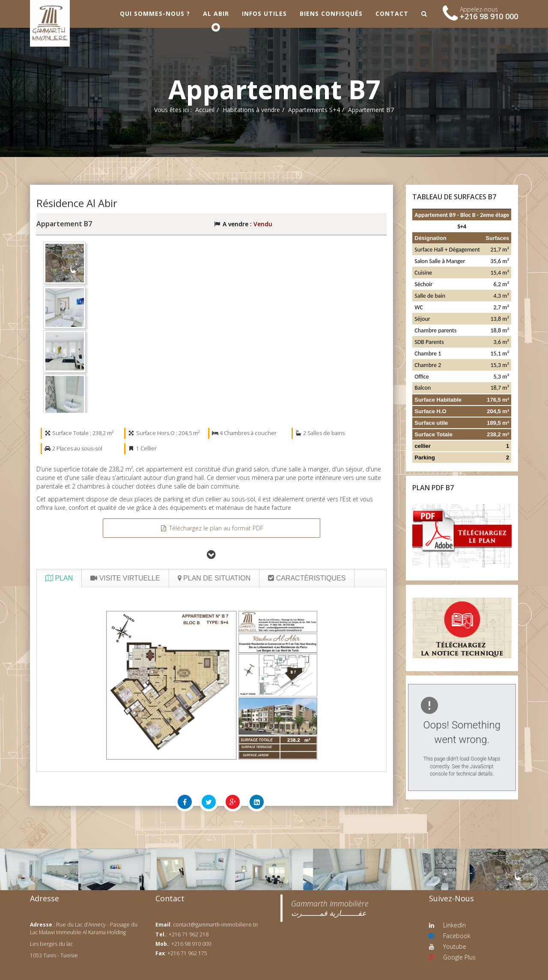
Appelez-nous (479, 9)
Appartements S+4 (314, 110)
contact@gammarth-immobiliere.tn (215, 925)
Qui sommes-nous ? (155, 13)
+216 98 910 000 (489, 16)
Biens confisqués (331, 13)
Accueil (205, 110)
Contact (392, 13)
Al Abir (216, 13)
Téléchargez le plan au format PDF (211, 528)
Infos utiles (264, 13)
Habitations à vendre (251, 110)
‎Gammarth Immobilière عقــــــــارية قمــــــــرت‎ (330, 908)
